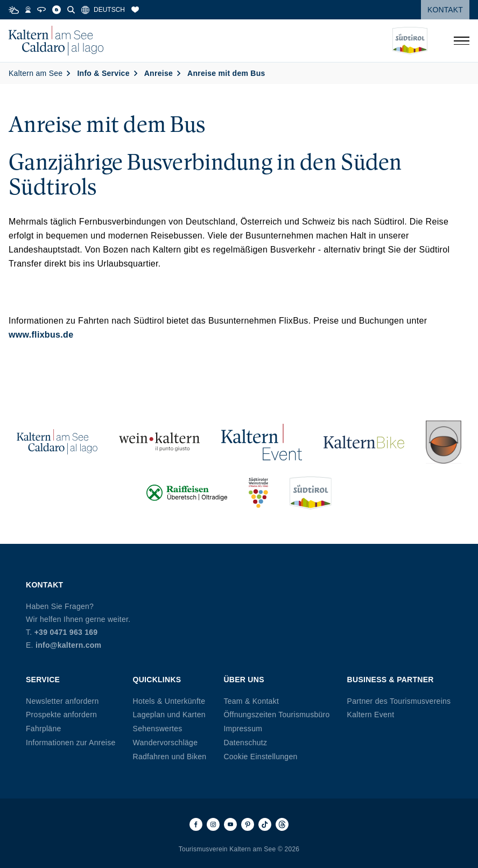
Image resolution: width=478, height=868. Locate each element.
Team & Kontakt (251, 701)
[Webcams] (28, 10)
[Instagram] (213, 824)
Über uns (244, 680)
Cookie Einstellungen (260, 757)
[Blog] (57, 10)
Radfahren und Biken (170, 757)
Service (43, 680)
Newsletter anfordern (62, 701)
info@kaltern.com (68, 645)
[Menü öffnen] (461, 41)
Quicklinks (157, 680)
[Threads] (282, 824)
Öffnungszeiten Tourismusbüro (276, 715)
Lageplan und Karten (169, 715)
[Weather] (14, 10)
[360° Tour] (41, 10)
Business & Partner (391, 680)
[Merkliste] (135, 10)
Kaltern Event (371, 715)
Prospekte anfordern (61, 715)
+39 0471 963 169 (66, 632)
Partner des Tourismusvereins (399, 701)
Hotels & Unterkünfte (169, 701)
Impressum (243, 729)
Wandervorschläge (166, 743)
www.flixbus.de (41, 335)
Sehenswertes (158, 729)
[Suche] (71, 10)
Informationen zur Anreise (71, 743)
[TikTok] (265, 824)
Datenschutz (245, 743)
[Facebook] (196, 824)
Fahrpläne (44, 729)
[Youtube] (230, 824)
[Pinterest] (248, 824)
